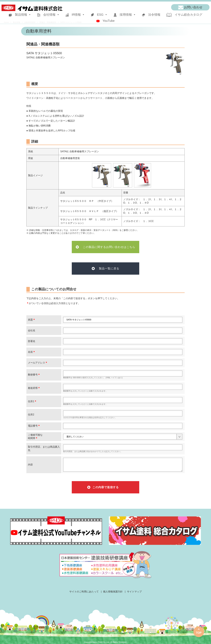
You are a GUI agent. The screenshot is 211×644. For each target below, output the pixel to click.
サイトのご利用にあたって (84, 592)
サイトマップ (134, 592)
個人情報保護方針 (113, 592)
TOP (199, 633)
